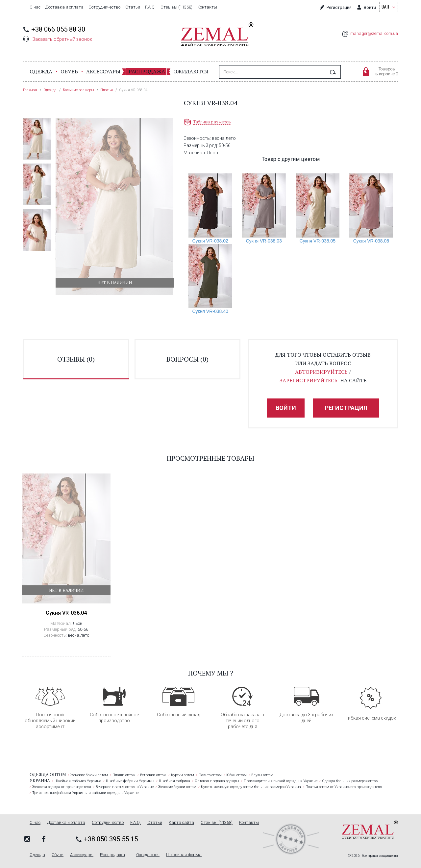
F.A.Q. (150, 7)
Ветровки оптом (153, 775)
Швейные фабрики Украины (130, 781)
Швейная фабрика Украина (78, 781)
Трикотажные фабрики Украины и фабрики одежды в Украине (85, 793)
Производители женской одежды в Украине (281, 781)
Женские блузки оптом (177, 787)
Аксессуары (103, 71)
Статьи (133, 7)
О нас (35, 7)
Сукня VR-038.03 (264, 241)
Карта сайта (181, 823)
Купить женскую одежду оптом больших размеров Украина (251, 787)
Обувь (69, 71)
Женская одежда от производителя (62, 787)
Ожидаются (191, 71)
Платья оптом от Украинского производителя (344, 787)
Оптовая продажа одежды (217, 781)
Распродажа (147, 71)
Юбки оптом (236, 775)
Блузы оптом (262, 775)
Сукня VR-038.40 (210, 311)
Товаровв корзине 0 (387, 71)
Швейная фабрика (174, 781)
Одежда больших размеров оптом (350, 781)
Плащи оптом (124, 775)
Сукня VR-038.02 (210, 241)
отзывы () (76, 359)
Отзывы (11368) (176, 7)
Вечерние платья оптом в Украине (125, 787)
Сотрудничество (104, 7)
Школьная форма (184, 855)
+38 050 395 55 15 (111, 839)
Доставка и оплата (64, 7)
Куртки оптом (183, 775)
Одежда (41, 71)
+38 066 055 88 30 (58, 29)
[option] (37, 139)
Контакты (207, 7)
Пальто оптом (210, 775)
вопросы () (187, 359)
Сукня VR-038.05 (318, 241)
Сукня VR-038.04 (66, 613)
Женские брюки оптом (89, 775)
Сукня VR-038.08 (371, 241)
